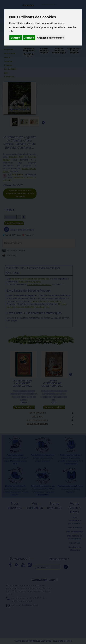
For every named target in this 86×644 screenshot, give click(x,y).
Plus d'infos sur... (16, 268)
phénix (51, 301)
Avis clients (12, 273)
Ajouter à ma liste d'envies (22, 230)
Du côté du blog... (29, 55)
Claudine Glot (16, 157)
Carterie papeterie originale (44, 51)
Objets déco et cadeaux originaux (74, 51)
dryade (33, 169)
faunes (43, 301)
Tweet (7, 235)
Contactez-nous (49, 4)
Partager (17, 235)
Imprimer (12, 255)
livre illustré (18, 174)
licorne (25, 169)
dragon (6, 171)
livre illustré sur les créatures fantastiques (30, 279)
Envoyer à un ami (16, 251)
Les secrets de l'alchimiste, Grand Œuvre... (22, 383)
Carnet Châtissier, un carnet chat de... (52, 383)
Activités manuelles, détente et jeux (59, 51)
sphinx (58, 301)
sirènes (36, 301)
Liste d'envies (37, 413)
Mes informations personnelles (75, 520)
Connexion (28, 5)
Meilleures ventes (37, 420)
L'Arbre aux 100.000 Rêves (5, 7)
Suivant (43, 122)
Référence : (7, 185)
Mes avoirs (75, 543)
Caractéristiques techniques (43, 268)
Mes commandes (75, 532)
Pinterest (28, 235)
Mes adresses (75, 527)
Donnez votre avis (13, 243)
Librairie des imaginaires (29, 50)
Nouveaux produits (37, 424)
